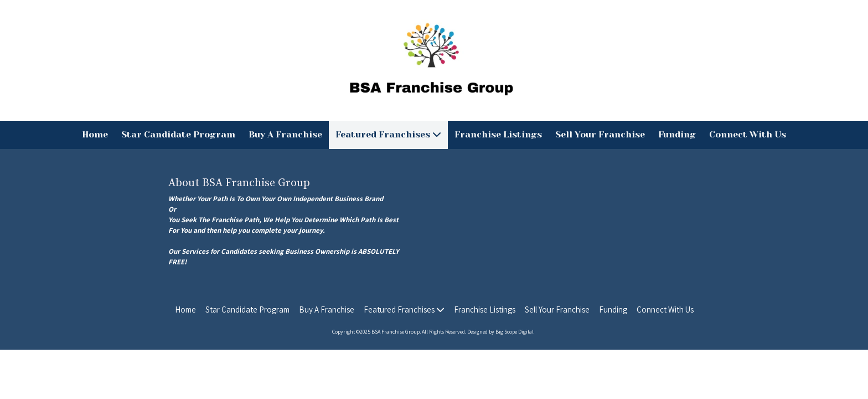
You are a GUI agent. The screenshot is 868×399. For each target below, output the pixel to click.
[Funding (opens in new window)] (677, 135)
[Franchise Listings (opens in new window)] (498, 135)
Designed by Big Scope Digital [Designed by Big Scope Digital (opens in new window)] (500, 332)
